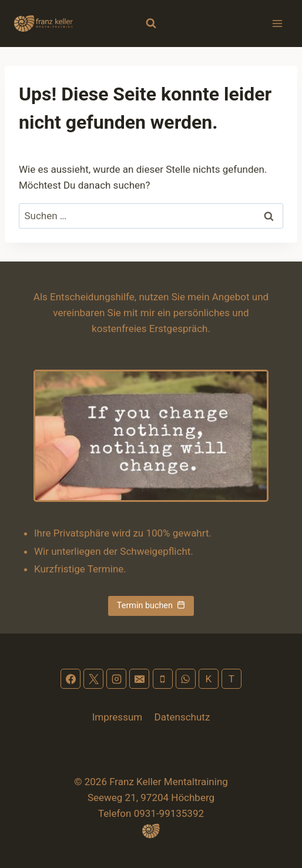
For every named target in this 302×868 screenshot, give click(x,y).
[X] (93, 679)
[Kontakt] (209, 679)
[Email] (139, 679)
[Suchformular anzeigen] (151, 24)
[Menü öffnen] (277, 23)
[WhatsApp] (186, 679)
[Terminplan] (231, 679)
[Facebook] (71, 679)
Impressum (118, 717)
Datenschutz (182, 717)
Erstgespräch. (180, 329)
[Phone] (163, 679)
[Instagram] (116, 679)
